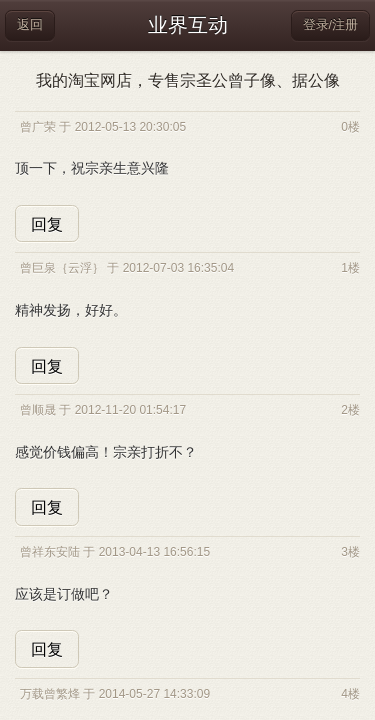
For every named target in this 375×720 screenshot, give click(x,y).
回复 (47, 224)
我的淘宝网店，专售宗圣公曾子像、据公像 (188, 80)
